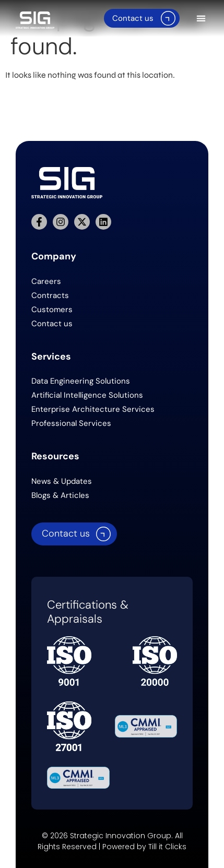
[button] (201, 19)
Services (51, 356)
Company (54, 256)
